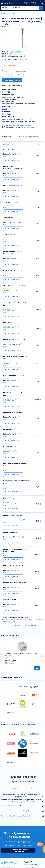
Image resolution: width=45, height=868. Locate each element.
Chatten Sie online (25, 126)
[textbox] (20, 8)
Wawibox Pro (29, 862)
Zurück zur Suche (8, 13)
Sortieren (21, 137)
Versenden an (21, 71)
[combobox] (22, 8)
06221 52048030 (29, 128)
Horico (5, 109)
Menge (5, 71)
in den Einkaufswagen (12, 80)
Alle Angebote (10, 66)
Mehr (5, 156)
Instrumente (7, 114)
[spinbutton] (9, 75)
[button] (4, 75)
